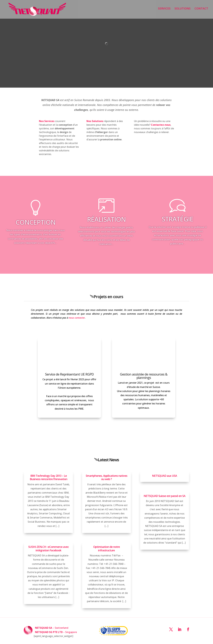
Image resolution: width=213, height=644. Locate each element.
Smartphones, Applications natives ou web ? (106, 477)
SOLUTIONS (183, 11)
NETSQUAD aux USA (164, 476)
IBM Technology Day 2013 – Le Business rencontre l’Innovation (49, 477)
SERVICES (164, 11)
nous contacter (77, 318)
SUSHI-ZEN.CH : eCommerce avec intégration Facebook (49, 549)
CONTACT (201, 11)
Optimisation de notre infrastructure (106, 549)
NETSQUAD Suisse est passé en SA (164, 496)
